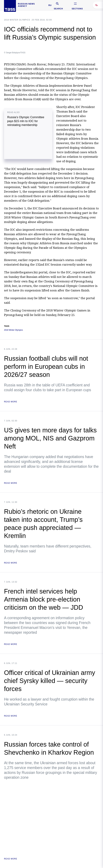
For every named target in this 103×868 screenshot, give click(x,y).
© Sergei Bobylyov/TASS (15, 53)
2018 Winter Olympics (13, 330)
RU (50, 5)
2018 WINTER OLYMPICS (17, 20)
